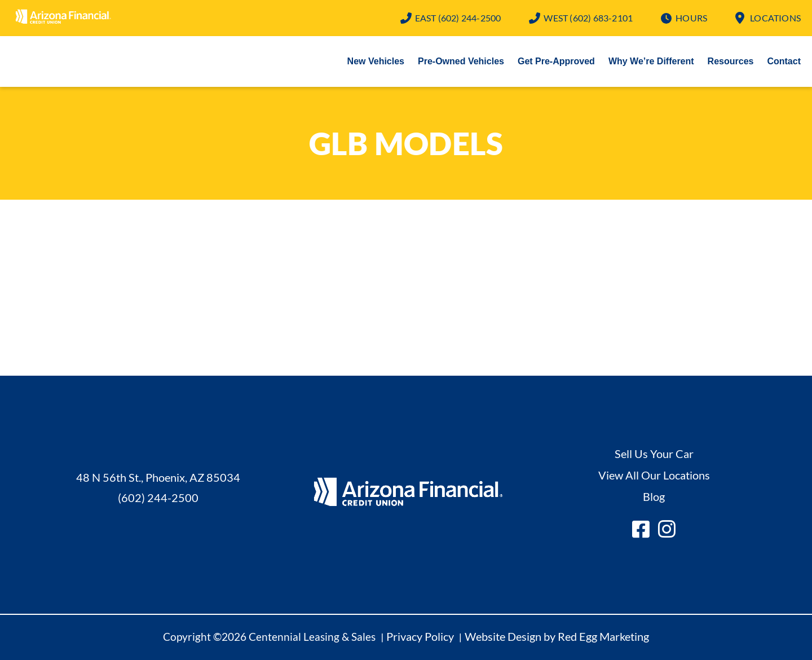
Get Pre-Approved (556, 61)
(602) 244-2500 (458, 18)
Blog (654, 496)
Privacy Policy (420, 636)
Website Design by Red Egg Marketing (557, 636)
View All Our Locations (654, 475)
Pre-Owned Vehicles (461, 61)
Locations (775, 18)
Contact (784, 61)
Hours (691, 18)
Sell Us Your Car (654, 454)
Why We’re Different (651, 61)
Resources (731, 61)
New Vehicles (376, 61)
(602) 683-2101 (588, 18)
